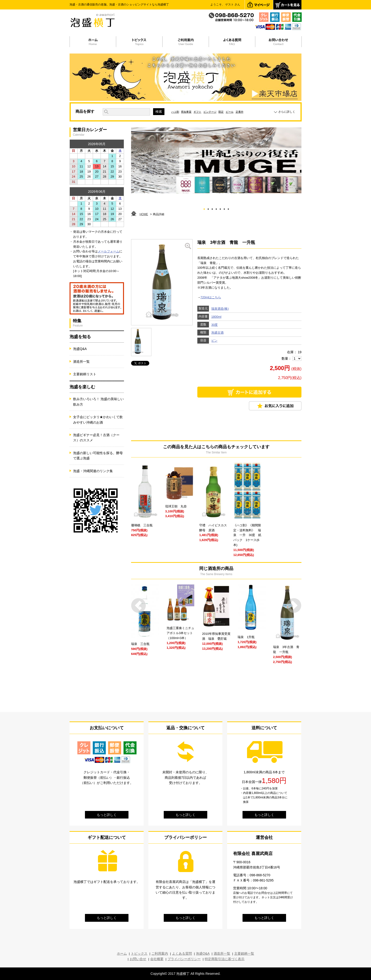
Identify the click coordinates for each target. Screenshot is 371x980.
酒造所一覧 (81, 362)
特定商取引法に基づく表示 (225, 959)
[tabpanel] (216, 161)
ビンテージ (210, 112)
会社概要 (157, 959)
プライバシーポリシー (184, 959)
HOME (144, 214)
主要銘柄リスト (85, 374)
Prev (139, 606)
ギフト (197, 112)
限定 (221, 112)
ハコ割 (175, 112)
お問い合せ (138, 959)
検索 (159, 112)
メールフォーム (108, 251)
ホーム (122, 953)
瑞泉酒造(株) (220, 309)
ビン (214, 341)
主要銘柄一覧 (244, 953)
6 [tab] (224, 208)
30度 (214, 325)
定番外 (240, 112)
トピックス (139, 953)
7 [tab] (228, 208)
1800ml (216, 317)
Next (294, 606)
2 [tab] (208, 208)
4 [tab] (216, 208)
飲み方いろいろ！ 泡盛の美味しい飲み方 (98, 402)
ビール (230, 112)
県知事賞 (186, 112)
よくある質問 (182, 953)
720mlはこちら (211, 297)
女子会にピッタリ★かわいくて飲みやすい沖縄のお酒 (98, 420)
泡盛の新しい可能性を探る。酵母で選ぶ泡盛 (98, 456)
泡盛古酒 (217, 333)
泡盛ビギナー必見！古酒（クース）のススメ (96, 438)
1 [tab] (204, 208)
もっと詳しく (107, 815)
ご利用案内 (160, 953)
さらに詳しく (287, 112)
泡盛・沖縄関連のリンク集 (93, 471)
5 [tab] (220, 208)
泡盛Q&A (80, 349)
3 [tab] (212, 208)
